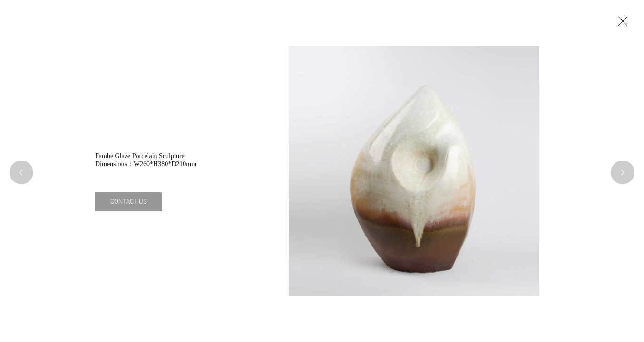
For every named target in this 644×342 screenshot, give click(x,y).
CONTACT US (129, 201)
